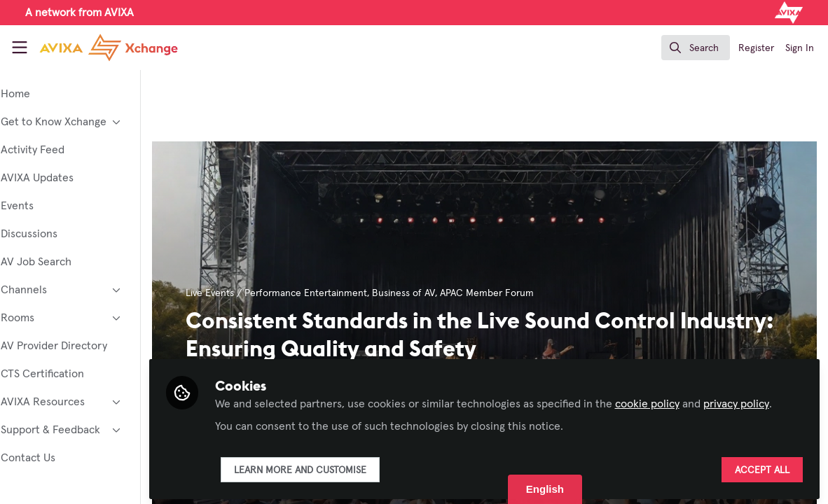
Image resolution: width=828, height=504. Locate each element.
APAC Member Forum (525, 293)
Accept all (762, 467)
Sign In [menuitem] (800, 48)
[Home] (94, 48)
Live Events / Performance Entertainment (315, 293)
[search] (696, 48)
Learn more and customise (338, 467)
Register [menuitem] (756, 48)
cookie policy (685, 384)
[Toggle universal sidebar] (20, 48)
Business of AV (442, 293)
